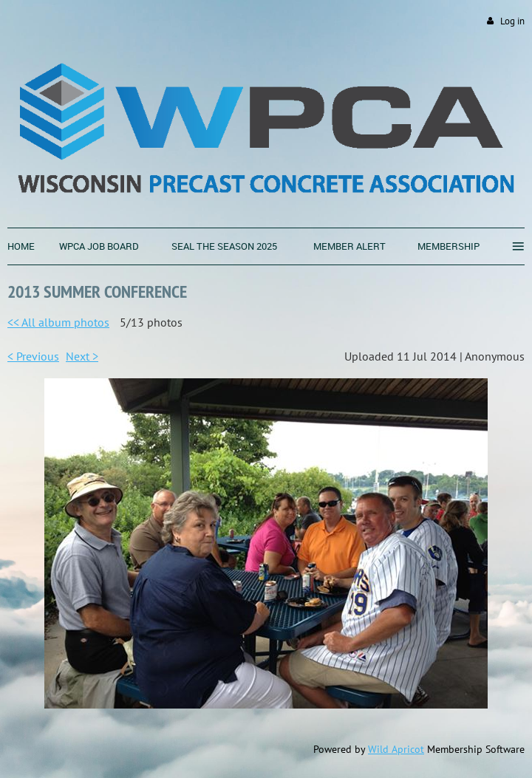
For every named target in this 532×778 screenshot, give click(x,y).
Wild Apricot (396, 749)
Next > (82, 356)
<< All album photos (58, 322)
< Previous (33, 356)
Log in (512, 21)
